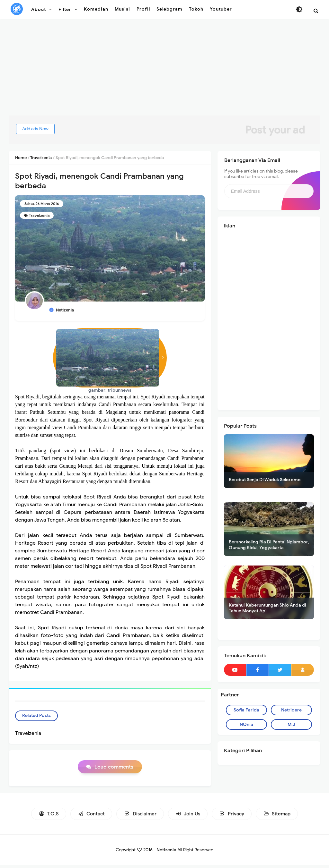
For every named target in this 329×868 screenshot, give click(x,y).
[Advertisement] (164, 71)
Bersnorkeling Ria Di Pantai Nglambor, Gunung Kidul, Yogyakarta (269, 545)
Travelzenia (39, 215)
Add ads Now (44, 129)
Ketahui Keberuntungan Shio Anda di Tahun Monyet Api (267, 608)
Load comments (114, 770)
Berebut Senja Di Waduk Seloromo (265, 480)
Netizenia (166, 853)
